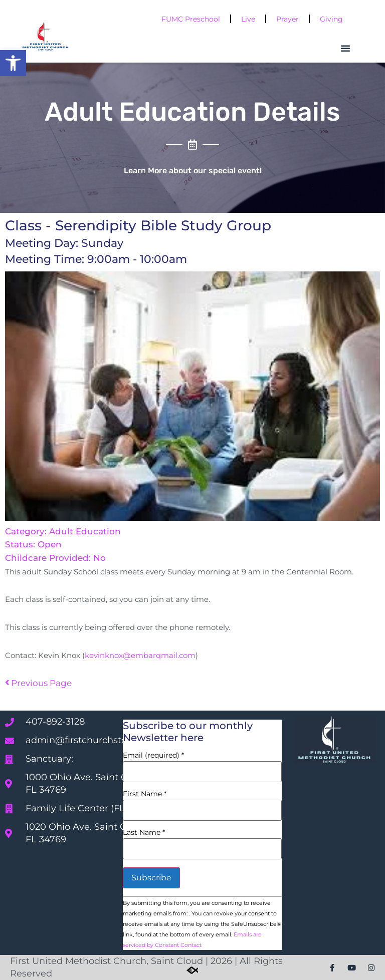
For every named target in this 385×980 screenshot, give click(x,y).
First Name (145, 794)
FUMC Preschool (191, 19)
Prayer (287, 19)
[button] (13, 63)
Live (248, 19)
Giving (331, 19)
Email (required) (153, 755)
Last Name (144, 832)
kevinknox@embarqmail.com (140, 656)
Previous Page (38, 683)
